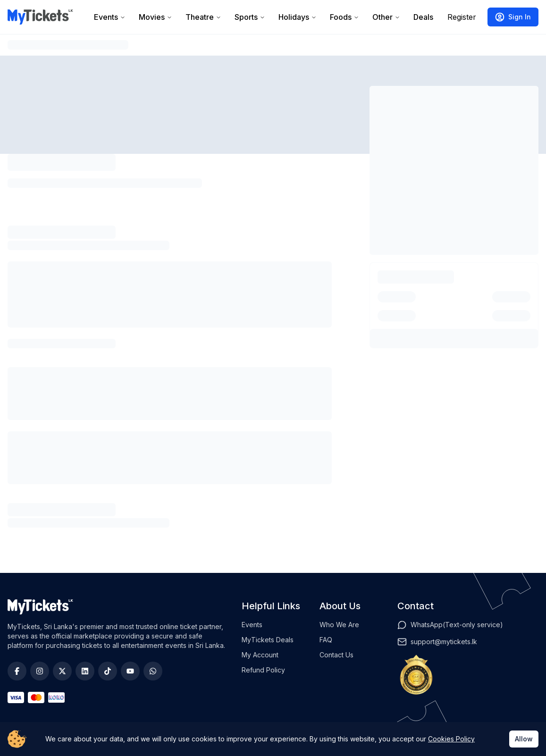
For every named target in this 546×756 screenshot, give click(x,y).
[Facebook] (17, 671)
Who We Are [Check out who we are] (339, 625)
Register (462, 17)
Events (110, 17)
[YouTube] (130, 671)
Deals (423, 17)
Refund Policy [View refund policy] (263, 670)
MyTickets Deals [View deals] (268, 640)
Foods (344, 17)
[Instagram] (40, 671)
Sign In (513, 17)
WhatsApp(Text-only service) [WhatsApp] (457, 625)
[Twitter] (62, 671)
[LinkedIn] (85, 671)
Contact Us (336, 655)
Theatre (203, 17)
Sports (250, 17)
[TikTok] (108, 671)
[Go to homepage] (40, 17)
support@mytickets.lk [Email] (444, 642)
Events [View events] (252, 625)
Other (386, 17)
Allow (524, 739)
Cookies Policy (451, 739)
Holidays (298, 17)
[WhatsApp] (153, 671)
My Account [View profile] (260, 655)
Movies (155, 17)
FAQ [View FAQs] (326, 640)
